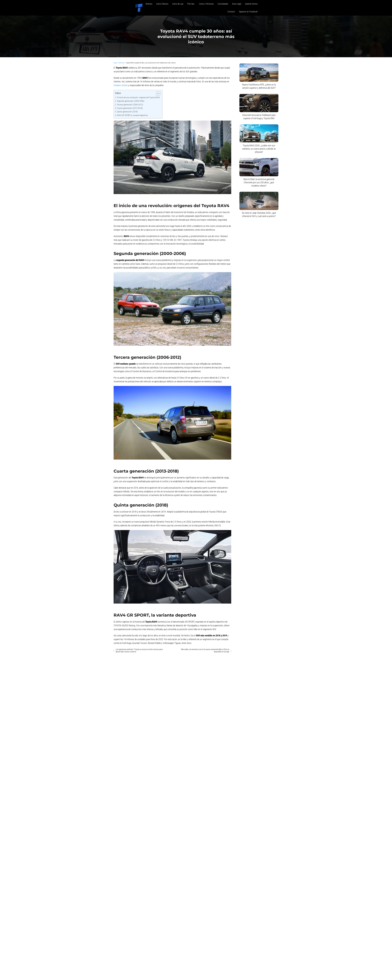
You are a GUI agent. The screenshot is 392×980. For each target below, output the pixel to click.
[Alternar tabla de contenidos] (157, 94)
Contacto (231, 12)
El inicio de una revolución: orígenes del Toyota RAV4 (138, 97)
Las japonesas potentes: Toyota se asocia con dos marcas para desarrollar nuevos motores (139, 651)
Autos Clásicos (162, 4)
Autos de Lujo (178, 4)
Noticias (149, 4)
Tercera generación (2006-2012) (130, 105)
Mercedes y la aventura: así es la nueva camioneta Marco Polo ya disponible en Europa (205, 651)
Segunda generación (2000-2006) (131, 101)
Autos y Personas (206, 4)
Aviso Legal (237, 4)
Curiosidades (223, 4)
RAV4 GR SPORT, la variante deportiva (132, 115)
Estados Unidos (121, 85)
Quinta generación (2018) (127, 112)
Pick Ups (191, 4)
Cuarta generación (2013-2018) (130, 108)
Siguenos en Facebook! (248, 12)
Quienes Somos (251, 4)
